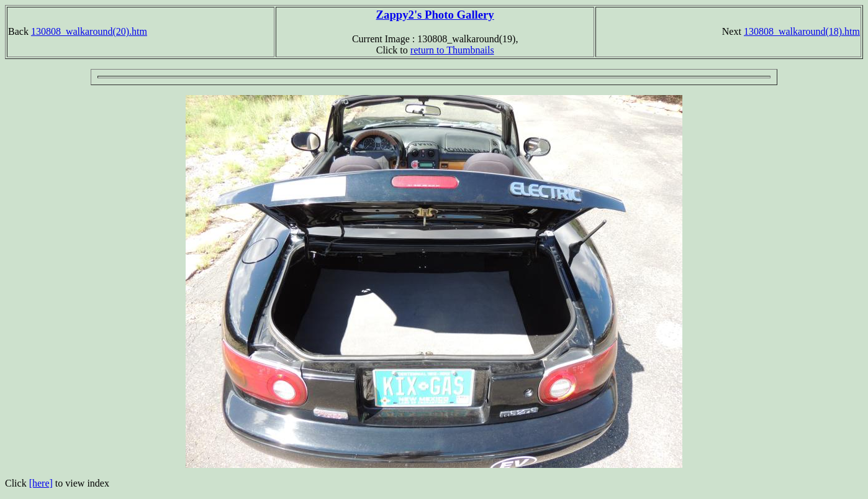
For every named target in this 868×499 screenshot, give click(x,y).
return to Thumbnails (452, 50)
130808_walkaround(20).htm (89, 31)
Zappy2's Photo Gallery (435, 15)
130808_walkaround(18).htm (802, 31)
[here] (41, 483)
